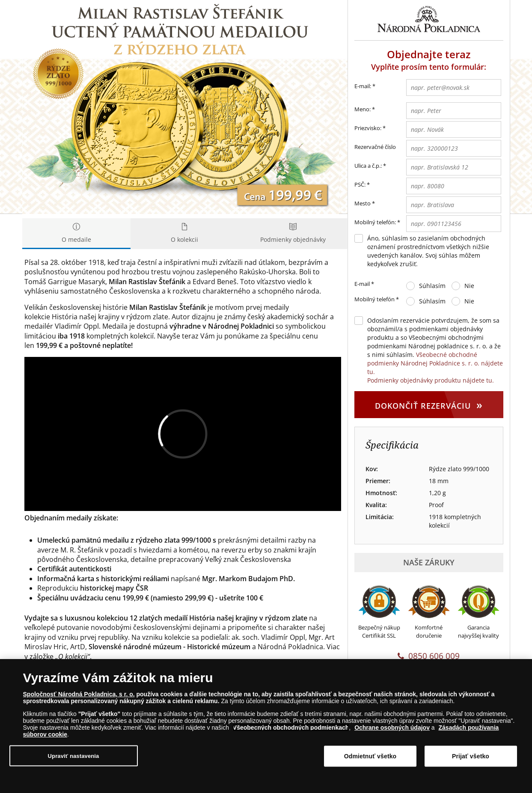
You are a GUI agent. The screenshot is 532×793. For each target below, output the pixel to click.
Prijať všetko (471, 756)
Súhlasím (432, 286)
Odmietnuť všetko (370, 756)
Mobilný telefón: (375, 222)
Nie (469, 286)
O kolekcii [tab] (185, 233)
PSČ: (360, 184)
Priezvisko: (368, 128)
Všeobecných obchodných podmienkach (291, 728)
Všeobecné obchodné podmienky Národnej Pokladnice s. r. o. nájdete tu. (435, 363)
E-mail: (365, 86)
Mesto (363, 203)
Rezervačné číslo (375, 147)
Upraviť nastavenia (74, 756)
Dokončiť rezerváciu (429, 404)
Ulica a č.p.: (368, 166)
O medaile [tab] (76, 233)
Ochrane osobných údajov (392, 728)
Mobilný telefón (377, 300)
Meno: (363, 109)
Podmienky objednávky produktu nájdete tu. (431, 380)
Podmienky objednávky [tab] (293, 233)
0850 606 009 (429, 656)
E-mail (364, 284)
